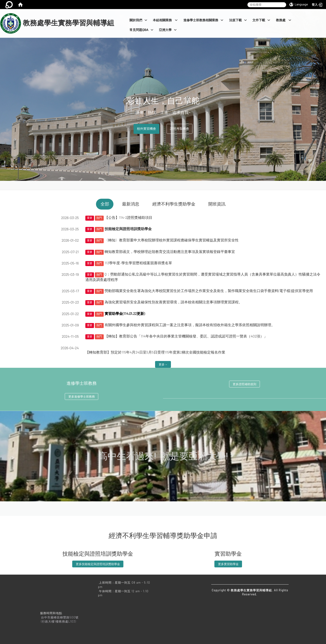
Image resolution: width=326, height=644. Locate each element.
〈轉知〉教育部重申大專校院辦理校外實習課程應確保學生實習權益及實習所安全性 (172, 240)
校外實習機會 (146, 129)
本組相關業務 (165, 20)
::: (116, 11)
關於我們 (138, 20)
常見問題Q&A (141, 30)
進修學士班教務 (82, 383)
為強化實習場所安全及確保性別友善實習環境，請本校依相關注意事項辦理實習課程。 (173, 302)
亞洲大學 (168, 30)
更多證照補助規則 (244, 384)
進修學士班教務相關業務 (203, 20)
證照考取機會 (180, 129)
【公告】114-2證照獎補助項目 (128, 217)
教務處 (284, 20)
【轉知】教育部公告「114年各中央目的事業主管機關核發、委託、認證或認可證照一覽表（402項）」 (186, 336)
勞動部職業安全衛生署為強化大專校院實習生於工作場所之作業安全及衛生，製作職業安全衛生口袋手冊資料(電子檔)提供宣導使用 (209, 291)
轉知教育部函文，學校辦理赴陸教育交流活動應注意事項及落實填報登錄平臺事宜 (170, 251)
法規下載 (238, 20)
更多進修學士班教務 (82, 396)
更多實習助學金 (228, 564)
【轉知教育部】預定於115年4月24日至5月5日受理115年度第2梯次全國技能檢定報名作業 (155, 352)
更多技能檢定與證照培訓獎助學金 (98, 564)
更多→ (163, 364)
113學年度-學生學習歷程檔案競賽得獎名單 (138, 263)
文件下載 (261, 20)
